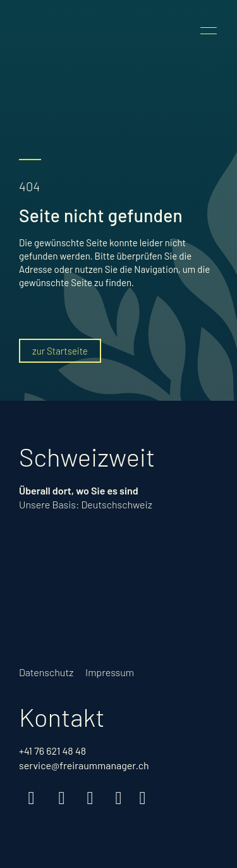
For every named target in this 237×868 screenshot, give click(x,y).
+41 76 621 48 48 (52, 751)
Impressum (110, 672)
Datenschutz (46, 672)
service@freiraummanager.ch (84, 765)
